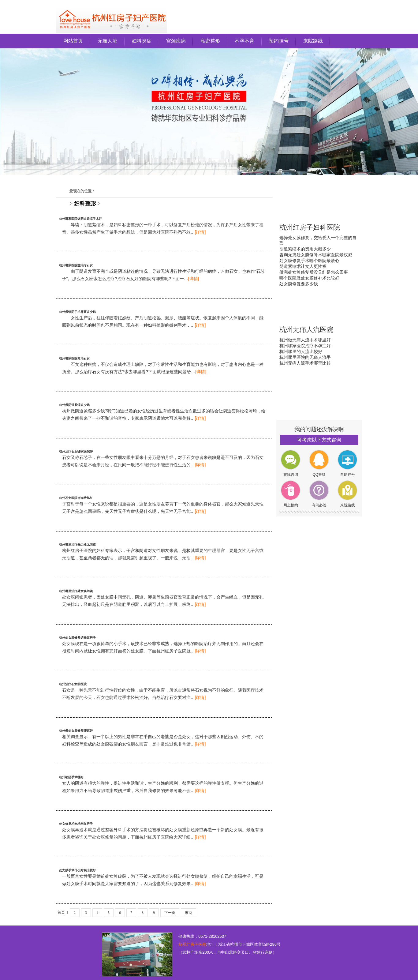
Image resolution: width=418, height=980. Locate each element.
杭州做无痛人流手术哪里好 (305, 340)
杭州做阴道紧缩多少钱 (74, 405)
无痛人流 (107, 41)
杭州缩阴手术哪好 (71, 777)
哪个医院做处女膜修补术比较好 (309, 278)
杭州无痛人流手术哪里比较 (305, 363)
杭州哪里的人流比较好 (301, 351)
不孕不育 (244, 41)
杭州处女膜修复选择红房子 (77, 638)
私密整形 (210, 41)
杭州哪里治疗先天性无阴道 (77, 544)
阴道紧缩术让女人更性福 (303, 266)
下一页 (170, 913)
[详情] (200, 232)
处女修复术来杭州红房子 (76, 824)
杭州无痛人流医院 (306, 330)
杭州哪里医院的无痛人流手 (305, 357)
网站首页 (73, 41)
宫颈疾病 (176, 41)
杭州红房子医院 (192, 944)
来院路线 (313, 41)
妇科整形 (85, 204)
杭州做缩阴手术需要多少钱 (77, 312)
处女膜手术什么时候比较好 (77, 870)
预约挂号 (279, 41)
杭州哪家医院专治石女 (74, 358)
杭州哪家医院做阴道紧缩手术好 (80, 219)
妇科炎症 (142, 41)
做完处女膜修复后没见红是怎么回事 (314, 272)
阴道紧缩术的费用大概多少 (305, 249)
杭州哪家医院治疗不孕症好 (305, 346)
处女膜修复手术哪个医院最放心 (309, 261)
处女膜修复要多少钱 (299, 284)
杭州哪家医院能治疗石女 (76, 265)
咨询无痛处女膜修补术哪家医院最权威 (316, 255)
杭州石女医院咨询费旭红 (76, 498)
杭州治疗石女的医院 (73, 684)
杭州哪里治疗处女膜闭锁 (76, 591)
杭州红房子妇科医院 (310, 227)
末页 (188, 913)
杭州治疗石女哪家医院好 (76, 451)
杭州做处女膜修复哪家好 (76, 731)
